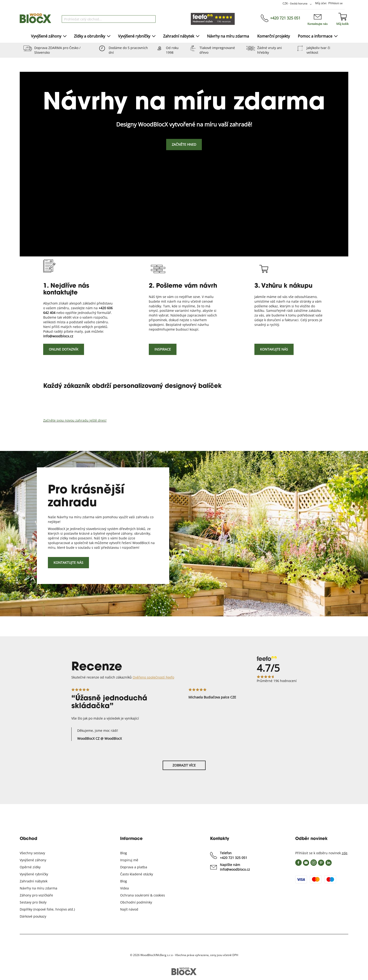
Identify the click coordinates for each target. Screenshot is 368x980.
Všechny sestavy (32, 853)
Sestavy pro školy (33, 902)
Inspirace (163, 349)
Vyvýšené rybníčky (34, 874)
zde (345, 853)
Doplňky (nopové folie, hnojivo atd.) (47, 909)
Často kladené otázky (137, 874)
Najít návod (129, 909)
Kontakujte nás (274, 349)
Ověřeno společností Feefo (153, 677)
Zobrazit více (184, 765)
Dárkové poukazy (33, 916)
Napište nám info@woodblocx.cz (235, 867)
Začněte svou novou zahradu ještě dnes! (75, 420)
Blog (124, 853)
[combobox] (109, 19)
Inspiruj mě (129, 860)
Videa (125, 888)
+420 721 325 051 (285, 18)
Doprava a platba (134, 867)
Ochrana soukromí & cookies (143, 895)
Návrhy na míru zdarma (38, 888)
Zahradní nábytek (34, 881)
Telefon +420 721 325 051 (234, 855)
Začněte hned (184, 144)
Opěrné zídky (30, 867)
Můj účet (321, 3)
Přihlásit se (335, 3)
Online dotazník (64, 349)
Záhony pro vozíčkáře (36, 895)
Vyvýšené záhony (33, 860)
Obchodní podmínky (136, 902)
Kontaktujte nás (318, 24)
